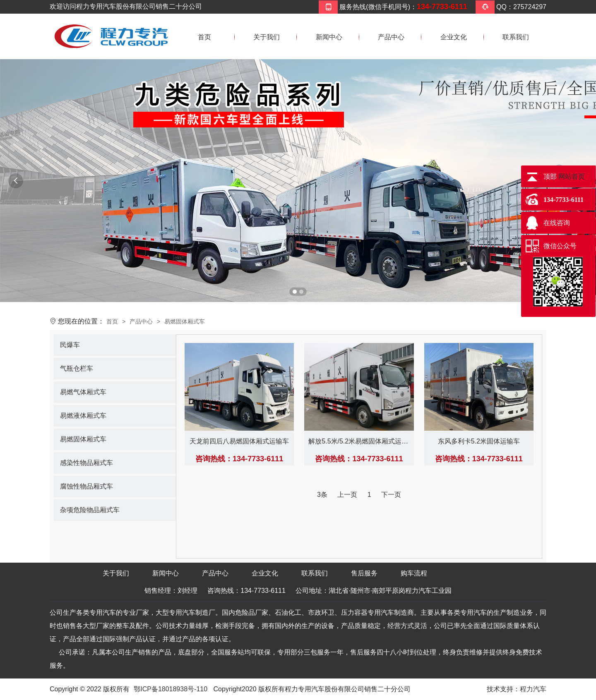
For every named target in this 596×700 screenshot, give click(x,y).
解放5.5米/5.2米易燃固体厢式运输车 (362, 441)
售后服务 (364, 573)
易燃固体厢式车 (185, 321)
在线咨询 (557, 223)
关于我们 (267, 37)
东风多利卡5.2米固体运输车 (479, 441)
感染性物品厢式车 (87, 463)
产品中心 (391, 37)
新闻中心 (329, 37)
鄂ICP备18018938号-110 (171, 689)
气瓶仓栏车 (77, 368)
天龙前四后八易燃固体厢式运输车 (239, 441)
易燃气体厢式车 (83, 392)
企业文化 (454, 37)
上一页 (347, 495)
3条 (322, 495)
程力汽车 (533, 689)
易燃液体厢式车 (83, 416)
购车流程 (414, 573)
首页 (204, 37)
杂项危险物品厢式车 (90, 510)
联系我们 (516, 37)
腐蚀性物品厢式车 (87, 486)
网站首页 (572, 176)
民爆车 (70, 345)
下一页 (391, 495)
